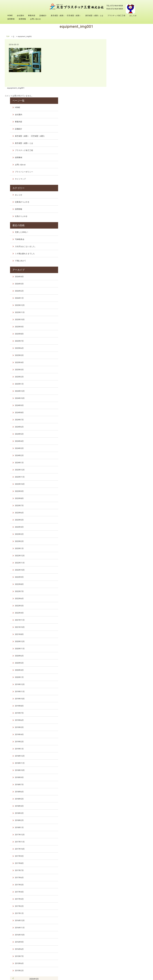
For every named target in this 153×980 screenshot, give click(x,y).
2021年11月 (122, 563)
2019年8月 (121, 649)
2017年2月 (121, 849)
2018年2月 (121, 763)
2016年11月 (122, 870)
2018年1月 (121, 770)
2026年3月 (121, 226)
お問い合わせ (36, 19)
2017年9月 (121, 799)
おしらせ (133, 16)
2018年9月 (121, 720)
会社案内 (20, 16)
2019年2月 (121, 684)
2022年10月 (122, 513)
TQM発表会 (122, 183)
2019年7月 (121, 656)
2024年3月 (121, 391)
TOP (8, 36)
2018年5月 (121, 742)
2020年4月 (121, 613)
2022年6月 (121, 541)
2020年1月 (121, 620)
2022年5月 (121, 548)
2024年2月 (121, 398)
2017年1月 (121, 856)
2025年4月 (121, 305)
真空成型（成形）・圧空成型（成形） (66, 16)
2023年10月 (122, 427)
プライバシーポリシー (126, 116)
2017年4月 (121, 835)
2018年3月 (121, 756)
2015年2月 (121, 913)
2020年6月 (121, 598)
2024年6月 (121, 370)
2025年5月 (121, 298)
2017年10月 (122, 792)
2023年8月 (121, 441)
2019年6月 (121, 663)
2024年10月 (122, 341)
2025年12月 (122, 248)
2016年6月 (121, 892)
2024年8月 (121, 355)
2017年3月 (121, 842)
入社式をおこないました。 (128, 190)
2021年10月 (122, 570)
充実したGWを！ (124, 175)
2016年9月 (121, 885)
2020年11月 (122, 591)
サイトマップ (123, 123)
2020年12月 (122, 584)
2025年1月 (121, 327)
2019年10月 (122, 641)
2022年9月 (121, 520)
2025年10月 (122, 262)
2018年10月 (122, 713)
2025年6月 (121, 291)
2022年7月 (121, 534)
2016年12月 (122, 863)
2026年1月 (121, 241)
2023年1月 (121, 491)
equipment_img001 (16, 88)
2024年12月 (122, 334)
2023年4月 (121, 470)
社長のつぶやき (123, 160)
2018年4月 (121, 749)
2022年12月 (122, 498)
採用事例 (11, 19)
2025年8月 (121, 277)
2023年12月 (122, 412)
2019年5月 (121, 670)
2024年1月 (121, 405)
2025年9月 (121, 269)
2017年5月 (121, 827)
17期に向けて (123, 204)
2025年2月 (121, 319)
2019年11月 (122, 634)
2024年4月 (121, 384)
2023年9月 (121, 434)
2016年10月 (122, 877)
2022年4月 (121, 556)
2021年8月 (121, 577)
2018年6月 (121, 734)
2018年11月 (122, 706)
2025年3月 (121, 312)
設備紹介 (43, 16)
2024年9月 (121, 348)
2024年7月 (121, 362)
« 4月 (115, 921)
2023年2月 (121, 484)
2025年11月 (122, 255)
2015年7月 (121, 899)
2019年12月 (122, 627)
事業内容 (32, 16)
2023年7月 (121, 448)
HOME (10, 16)
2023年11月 (122, 420)
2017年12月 (122, 777)
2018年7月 (121, 727)
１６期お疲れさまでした (127, 197)
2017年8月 (121, 806)
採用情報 (22, 19)
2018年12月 (122, 699)
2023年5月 (121, 463)
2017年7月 (121, 813)
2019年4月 (121, 677)
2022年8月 (121, 527)
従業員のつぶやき (124, 146)
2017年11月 (122, 784)
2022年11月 (122, 505)
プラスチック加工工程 (116, 16)
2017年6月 (121, 820)
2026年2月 (121, 234)
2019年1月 (121, 691)
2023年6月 (121, 455)
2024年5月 (121, 377)
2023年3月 (121, 477)
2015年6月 (121, 906)
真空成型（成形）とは (94, 16)
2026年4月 (121, 219)
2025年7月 (121, 284)
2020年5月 (121, 606)
